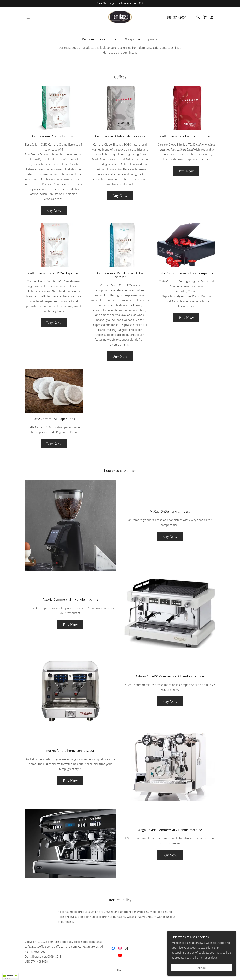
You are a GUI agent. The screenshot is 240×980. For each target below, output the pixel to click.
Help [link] (120, 970)
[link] (120, 17)
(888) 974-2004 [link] (176, 17)
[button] (28, 17)
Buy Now (54, 210)
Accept (202, 968)
